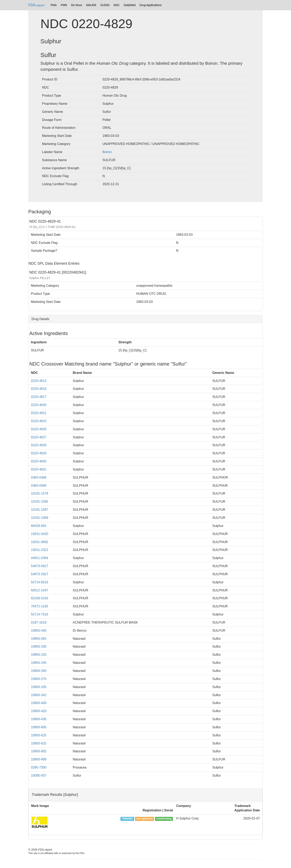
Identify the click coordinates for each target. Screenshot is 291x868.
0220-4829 (39, 453)
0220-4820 (39, 405)
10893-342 (39, 695)
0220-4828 (39, 445)
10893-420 (39, 711)
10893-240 (39, 663)
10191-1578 (40, 493)
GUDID (105, 5)
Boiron (107, 152)
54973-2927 (40, 574)
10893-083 (39, 639)
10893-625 (39, 735)
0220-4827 (39, 437)
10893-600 (39, 727)
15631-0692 (40, 542)
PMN (64, 5)
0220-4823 (39, 421)
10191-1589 (40, 518)
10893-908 (39, 759)
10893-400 (39, 703)
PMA (54, 5)
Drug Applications (151, 5)
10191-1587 (40, 510)
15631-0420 (40, 534)
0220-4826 (39, 429)
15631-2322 (40, 550)
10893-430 (39, 719)
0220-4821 (39, 413)
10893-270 (39, 679)
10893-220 (39, 655)
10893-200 (39, 647)
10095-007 (39, 775)
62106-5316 (40, 598)
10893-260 (39, 671)
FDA (36, 5)
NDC (117, 5)
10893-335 (39, 687)
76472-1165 (40, 606)
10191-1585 (40, 502)
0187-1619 (39, 622)
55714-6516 (40, 582)
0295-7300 (39, 767)
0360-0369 (39, 486)
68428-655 (39, 526)
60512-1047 (40, 590)
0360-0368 (39, 477)
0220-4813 (39, 381)
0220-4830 (39, 461)
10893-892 (39, 751)
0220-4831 (39, 469)
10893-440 (39, 631)
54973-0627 (40, 566)
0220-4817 (39, 397)
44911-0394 (40, 558)
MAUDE (91, 5)
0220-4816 (39, 389)
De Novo (77, 5)
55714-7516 (40, 614)
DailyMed (130, 5)
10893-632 (39, 743)
